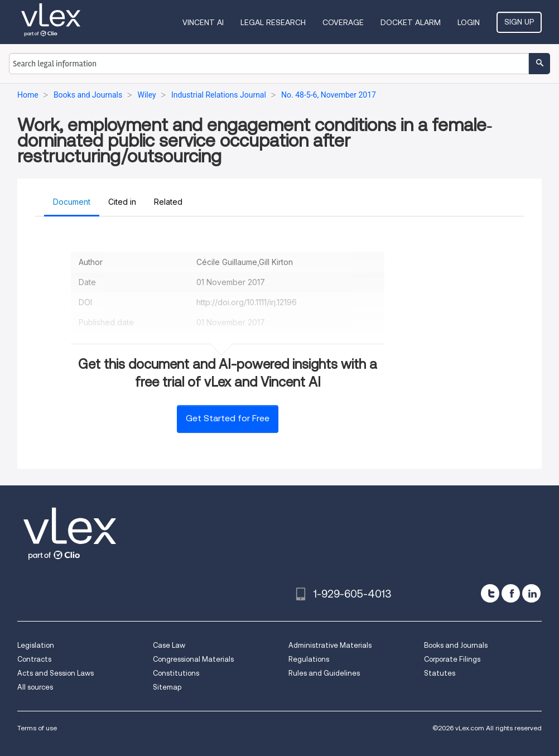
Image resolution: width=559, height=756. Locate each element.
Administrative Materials (330, 645)
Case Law (169, 645)
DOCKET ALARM (411, 22)
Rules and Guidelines (324, 673)
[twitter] (490, 593)
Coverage (343, 22)
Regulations (309, 659)
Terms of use (37, 728)
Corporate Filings (452, 659)
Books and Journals (456, 645)
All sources (35, 687)
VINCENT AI (203, 22)
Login (469, 22)
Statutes (440, 673)
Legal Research (273, 22)
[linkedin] (531, 593)
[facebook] (511, 593)
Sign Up (519, 22)
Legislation (36, 645)
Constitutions (176, 673)
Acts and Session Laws (56, 673)
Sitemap (167, 687)
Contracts (34, 659)
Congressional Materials (193, 659)
